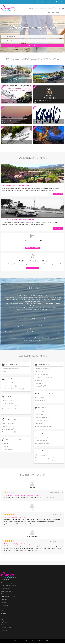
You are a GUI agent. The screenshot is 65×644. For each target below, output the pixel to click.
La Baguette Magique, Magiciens (15, 518)
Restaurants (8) (7, 447)
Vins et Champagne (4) (42, 375)
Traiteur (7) (5, 372)
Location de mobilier (7, 592)
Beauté (7, 396)
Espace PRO (4, 631)
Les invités (51, 8)
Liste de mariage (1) (41, 441)
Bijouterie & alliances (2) (9, 409)
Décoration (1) (39, 372)
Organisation (10, 365)
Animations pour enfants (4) (43, 427)
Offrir (62, 12)
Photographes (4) (40, 401)
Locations (8, 379)
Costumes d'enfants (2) (9, 433)
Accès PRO (60, 2)
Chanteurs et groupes (7, 584)
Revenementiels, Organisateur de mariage (18, 545)
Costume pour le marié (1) (10, 427)
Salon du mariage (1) (41, 456)
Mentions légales (6, 629)
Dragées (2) (38, 380)
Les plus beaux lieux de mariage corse (15, 185)
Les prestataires (54, 12)
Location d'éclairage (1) (42, 418)
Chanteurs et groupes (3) (42, 421)
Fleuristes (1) (39, 383)
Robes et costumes (12, 420)
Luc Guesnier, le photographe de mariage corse (19, 220)
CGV (2, 620)
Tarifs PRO (4, 623)
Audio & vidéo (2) (40, 398)
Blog (37, 8)
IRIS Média (48, 642)
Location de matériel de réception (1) (13, 389)
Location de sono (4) (41, 415)
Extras (39, 452)
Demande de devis (32, 248)
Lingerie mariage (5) (8, 430)
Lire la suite (58, 194)
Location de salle (6, 589)
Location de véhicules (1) (9, 386)
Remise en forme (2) (8, 403)
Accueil (32, 8)
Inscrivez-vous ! (32, 268)
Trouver (32, 45)
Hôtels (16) (5, 444)
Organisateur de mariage (8, 587)
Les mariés (43, 8)
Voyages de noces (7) (41, 439)
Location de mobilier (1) (9, 383)
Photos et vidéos (44, 394)
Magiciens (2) (39, 424)
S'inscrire (38, 2)
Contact (3, 626)
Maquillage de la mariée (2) (10, 406)
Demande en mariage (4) (42, 369)
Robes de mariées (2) (8, 424)
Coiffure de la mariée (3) (9, 400)
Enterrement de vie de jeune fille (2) (45, 462)
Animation (41, 408)
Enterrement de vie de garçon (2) (44, 459)
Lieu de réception (11, 440)
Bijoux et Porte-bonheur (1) (43, 444)
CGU (2, 618)
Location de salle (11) (8, 450)
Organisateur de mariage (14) (11, 369)
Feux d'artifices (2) (40, 386)
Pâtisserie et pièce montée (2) (44, 377)
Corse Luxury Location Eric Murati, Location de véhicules (22, 496)
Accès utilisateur (49, 2)
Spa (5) (4, 412)
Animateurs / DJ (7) (41, 412)
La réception (59, 8)
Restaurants (4, 595)
